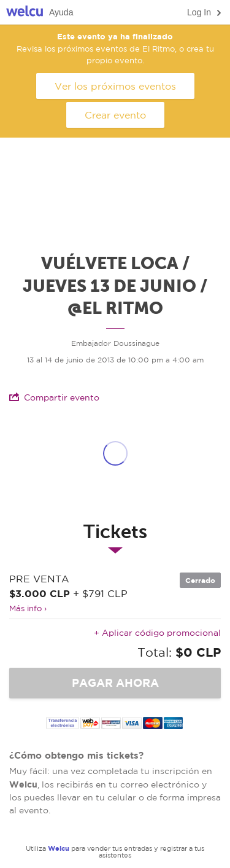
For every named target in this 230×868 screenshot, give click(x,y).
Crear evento (115, 115)
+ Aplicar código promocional (157, 633)
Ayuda (61, 12)
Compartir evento (54, 397)
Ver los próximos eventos (115, 86)
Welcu (25, 13)
